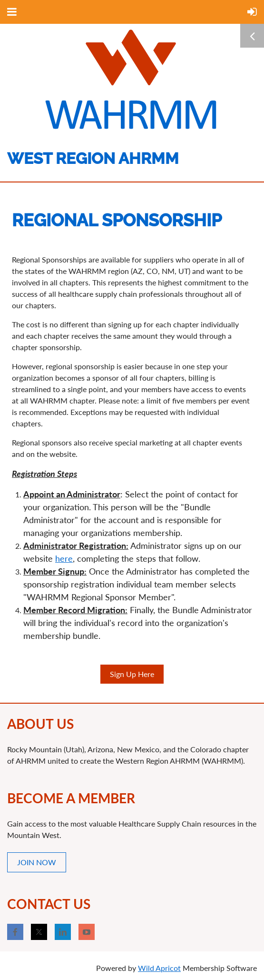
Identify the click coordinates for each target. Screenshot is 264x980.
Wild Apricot (159, 968)
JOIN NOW (37, 862)
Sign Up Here (132, 674)
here (64, 558)
